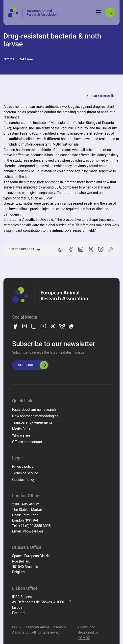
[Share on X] (91, 250)
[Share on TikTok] (61, 250)
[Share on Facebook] (71, 250)
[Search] (110, 12)
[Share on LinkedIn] (81, 250)
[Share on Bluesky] (101, 250)
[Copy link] (111, 250)
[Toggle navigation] (98, 12)
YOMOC (84, 638)
